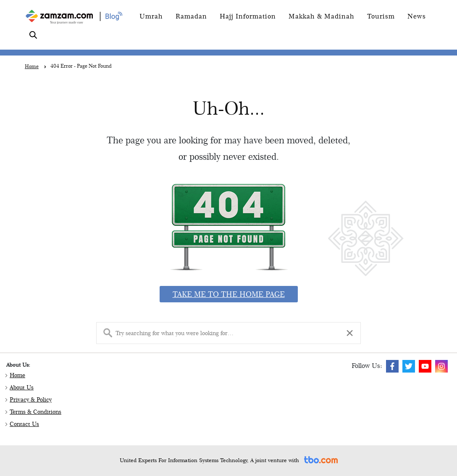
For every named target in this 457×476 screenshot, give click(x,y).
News (417, 16)
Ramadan (191, 16)
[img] (392, 366)
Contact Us (24, 424)
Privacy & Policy (31, 399)
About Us (22, 387)
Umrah (151, 16)
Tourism (381, 16)
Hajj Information (248, 16)
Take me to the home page (229, 294)
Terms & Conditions (35, 412)
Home (17, 375)
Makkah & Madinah (322, 16)
